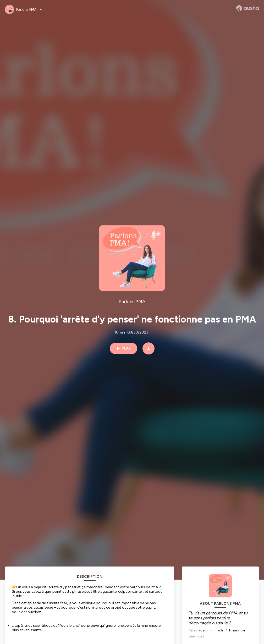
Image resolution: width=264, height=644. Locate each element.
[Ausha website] (247, 8)
